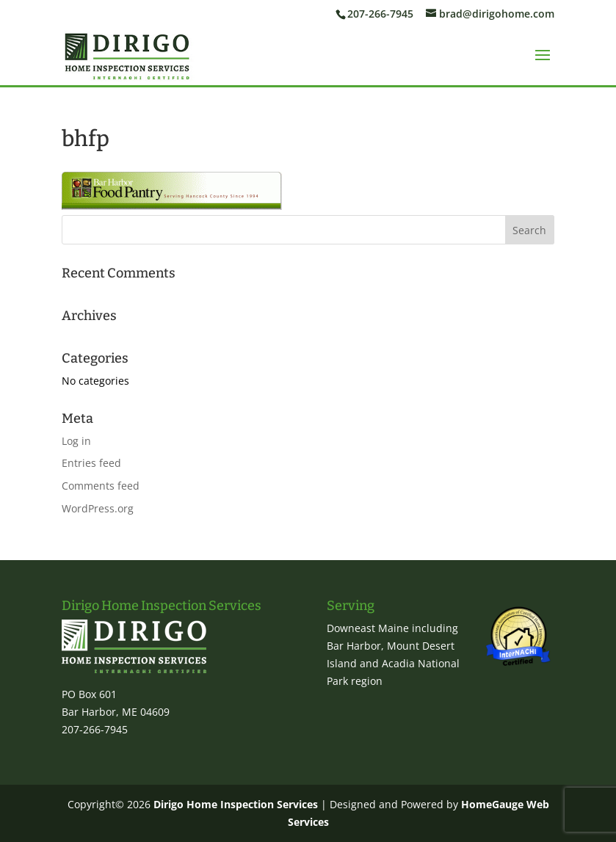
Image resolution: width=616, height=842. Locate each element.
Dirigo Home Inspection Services (236, 804)
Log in (76, 441)
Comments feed (101, 486)
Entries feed (91, 463)
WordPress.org (98, 508)
